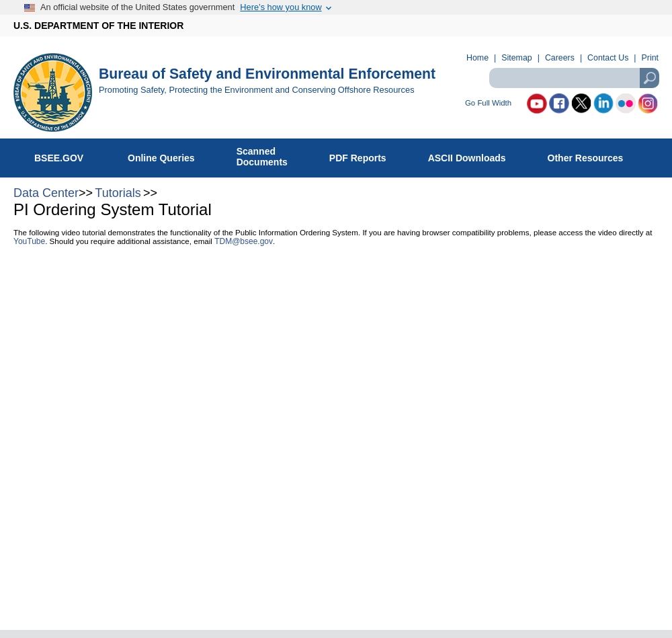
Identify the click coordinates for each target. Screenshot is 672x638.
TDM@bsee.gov (244, 241)
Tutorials (118, 193)
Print (650, 58)
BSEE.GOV (67, 155)
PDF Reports (365, 155)
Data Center (46, 193)
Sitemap (516, 58)
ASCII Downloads (474, 155)
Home (477, 58)
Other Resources (593, 155)
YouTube (29, 241)
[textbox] (574, 78)
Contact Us (608, 58)
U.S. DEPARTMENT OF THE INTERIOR (98, 26)
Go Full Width (488, 103)
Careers (560, 58)
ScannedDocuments (269, 157)
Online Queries (168, 155)
